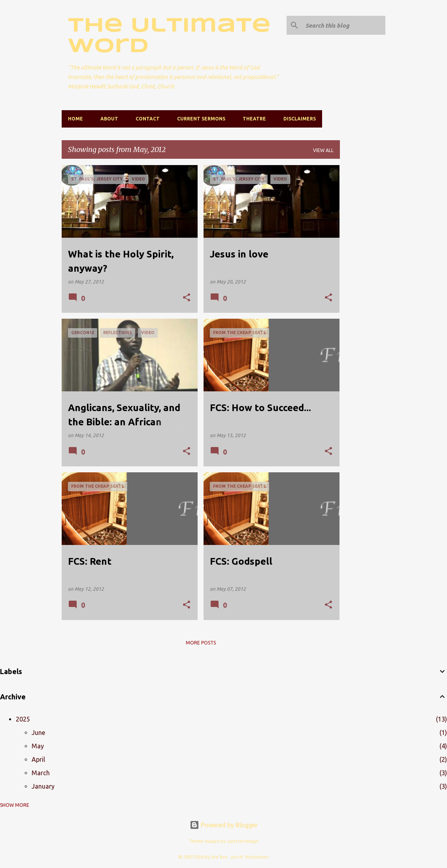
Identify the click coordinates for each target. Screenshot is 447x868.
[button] (187, 298)
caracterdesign (243, 841)
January (43, 786)
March (41, 773)
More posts (201, 643)
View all (323, 150)
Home (75, 119)
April (38, 759)
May (38, 746)
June (38, 733)
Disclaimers (300, 119)
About (109, 119)
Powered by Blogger (224, 825)
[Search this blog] (344, 25)
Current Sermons (201, 119)
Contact (148, 119)
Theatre (254, 119)
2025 (23, 719)
